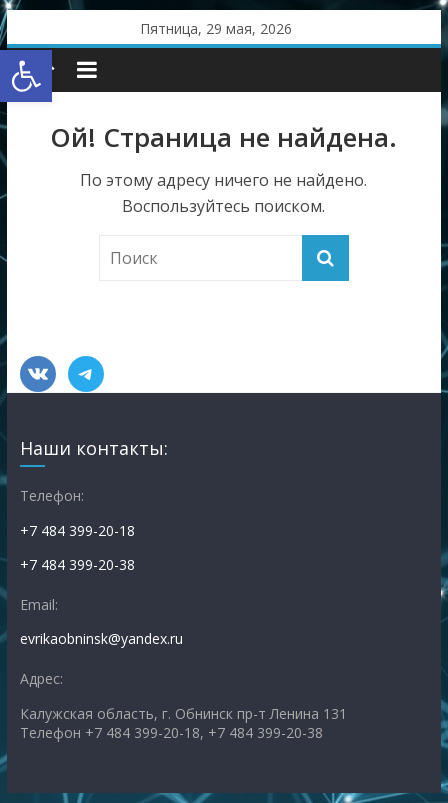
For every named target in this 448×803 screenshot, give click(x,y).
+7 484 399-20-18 (77, 530)
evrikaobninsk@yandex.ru (101, 638)
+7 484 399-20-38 (77, 564)
